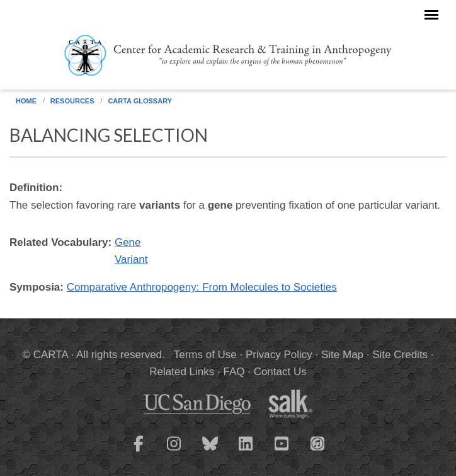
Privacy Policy (279, 355)
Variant (131, 259)
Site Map (342, 355)
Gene (128, 242)
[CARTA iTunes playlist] (318, 443)
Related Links (182, 372)
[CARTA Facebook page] (139, 451)
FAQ (234, 372)
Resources (72, 101)
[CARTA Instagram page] (174, 451)
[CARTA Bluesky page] (210, 451)
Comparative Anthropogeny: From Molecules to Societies (202, 287)
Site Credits (400, 355)
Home (26, 101)
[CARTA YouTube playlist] (282, 451)
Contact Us (280, 372)
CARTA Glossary (140, 101)
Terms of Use (205, 355)
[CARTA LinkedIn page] (246, 451)
